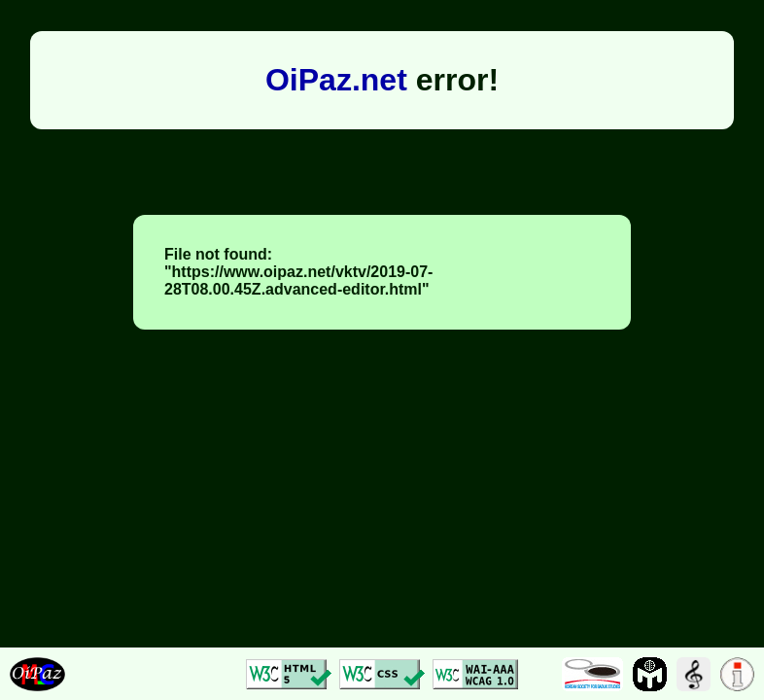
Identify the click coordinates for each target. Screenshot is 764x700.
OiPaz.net (336, 80)
